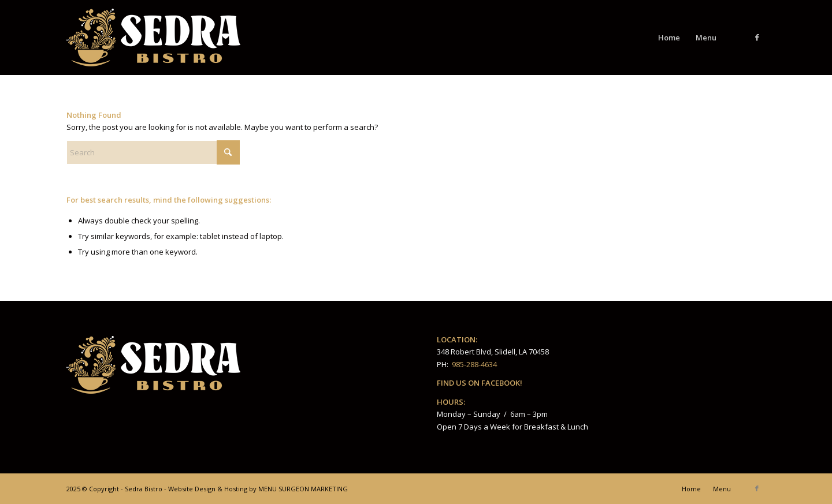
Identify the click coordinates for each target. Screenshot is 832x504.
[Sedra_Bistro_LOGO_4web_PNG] (153, 38)
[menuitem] (669, 38)
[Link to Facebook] (757, 37)
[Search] (153, 152)
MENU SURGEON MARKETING (303, 489)
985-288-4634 (474, 364)
